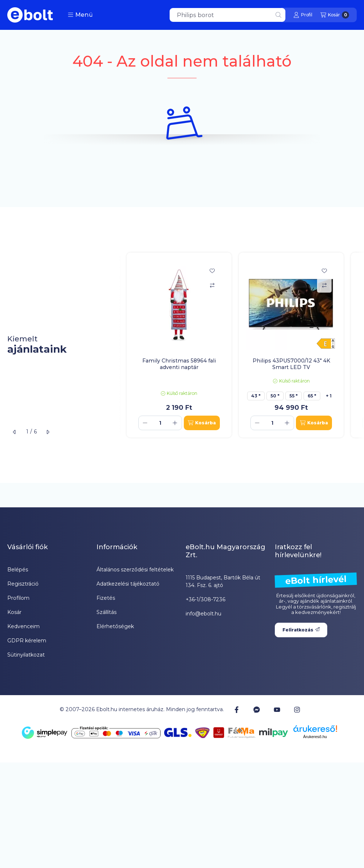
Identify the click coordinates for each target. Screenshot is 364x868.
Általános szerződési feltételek (135, 570)
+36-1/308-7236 (205, 599)
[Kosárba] (202, 423)
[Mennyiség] (160, 423)
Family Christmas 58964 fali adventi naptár (179, 364)
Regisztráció (23, 584)
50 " (275, 396)
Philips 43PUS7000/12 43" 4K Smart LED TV (291, 364)
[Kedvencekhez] (212, 271)
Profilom (18, 598)
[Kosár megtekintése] (335, 15)
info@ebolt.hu (203, 614)
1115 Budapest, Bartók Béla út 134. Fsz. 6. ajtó (223, 581)
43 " (256, 396)
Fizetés (106, 598)
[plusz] (175, 423)
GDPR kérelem (27, 641)
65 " (312, 396)
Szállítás (106, 612)
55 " (294, 396)
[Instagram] (297, 710)
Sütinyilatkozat (26, 655)
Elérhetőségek (115, 626)
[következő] (48, 432)
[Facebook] (237, 710)
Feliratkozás (301, 630)
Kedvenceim (23, 626)
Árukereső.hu (315, 737)
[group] (242, 345)
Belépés (18, 570)
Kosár (14, 612)
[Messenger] (257, 710)
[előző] (15, 432)
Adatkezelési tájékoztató (128, 584)
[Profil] (303, 15)
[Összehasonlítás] (212, 285)
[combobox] (227, 15)
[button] (80, 15)
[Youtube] (277, 710)
